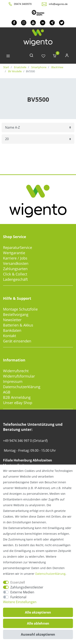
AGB (7, 392)
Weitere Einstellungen (20, 602)
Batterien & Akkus (18, 325)
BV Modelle (15, 71)
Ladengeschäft (15, 279)
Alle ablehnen (38, 623)
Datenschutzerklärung (22, 387)
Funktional (18, 597)
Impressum (13, 381)
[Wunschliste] (43, 56)
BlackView (57, 67)
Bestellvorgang (16, 314)
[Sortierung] (38, 128)
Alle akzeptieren (38, 612)
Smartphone (39, 67)
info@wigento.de (58, 4)
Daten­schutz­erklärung (50, 574)
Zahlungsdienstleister (27, 587)
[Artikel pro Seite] (38, 139)
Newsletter (12, 320)
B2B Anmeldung (17, 397)
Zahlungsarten (15, 269)
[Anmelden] (67, 56)
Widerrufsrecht (16, 371)
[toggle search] (31, 56)
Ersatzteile (20, 67)
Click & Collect (15, 274)
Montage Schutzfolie (20, 309)
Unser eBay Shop (18, 403)
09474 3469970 (23, 4)
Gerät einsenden (17, 341)
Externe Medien (22, 592)
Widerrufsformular (19, 376)
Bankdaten (12, 330)
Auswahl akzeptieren (38, 634)
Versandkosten (16, 263)
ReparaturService (18, 247)
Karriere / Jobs (15, 258)
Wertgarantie (14, 253)
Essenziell (18, 582)
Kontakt (10, 336)
